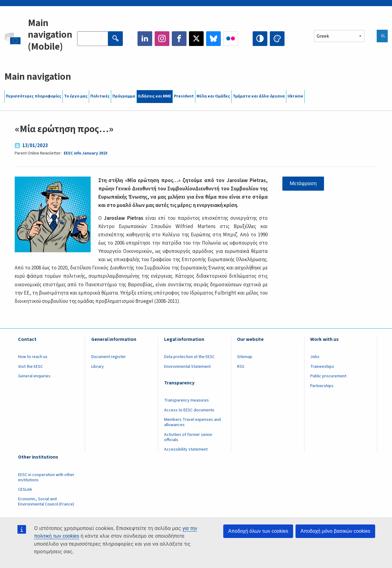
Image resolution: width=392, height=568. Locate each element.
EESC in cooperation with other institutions (46, 477)
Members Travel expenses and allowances (192, 422)
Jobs (315, 357)
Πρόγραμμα (124, 96)
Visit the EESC (30, 367)
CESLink (25, 490)
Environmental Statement (187, 367)
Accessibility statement (186, 449)
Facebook (179, 39)
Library (98, 367)
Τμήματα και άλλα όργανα (259, 96)
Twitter (196, 39)
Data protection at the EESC (189, 357)
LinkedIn (145, 39)
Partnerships (322, 386)
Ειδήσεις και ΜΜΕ (155, 96)
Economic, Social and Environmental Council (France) (47, 502)
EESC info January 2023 (86, 153)
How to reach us (33, 357)
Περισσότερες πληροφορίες (34, 96)
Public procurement (328, 376)
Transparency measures (187, 400)
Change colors (277, 39)
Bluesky (213, 39)
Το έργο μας (76, 96)
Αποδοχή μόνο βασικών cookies (335, 531)
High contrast (260, 39)
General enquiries (34, 376)
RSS (241, 367)
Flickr (231, 39)
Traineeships (322, 367)
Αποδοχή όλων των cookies (258, 531)
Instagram (162, 39)
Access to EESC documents (189, 410)
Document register (109, 357)
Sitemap (245, 357)
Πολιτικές (100, 96)
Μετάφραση (303, 183)
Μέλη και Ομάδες (213, 96)
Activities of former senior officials (188, 437)
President (184, 96)
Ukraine (295, 96)
